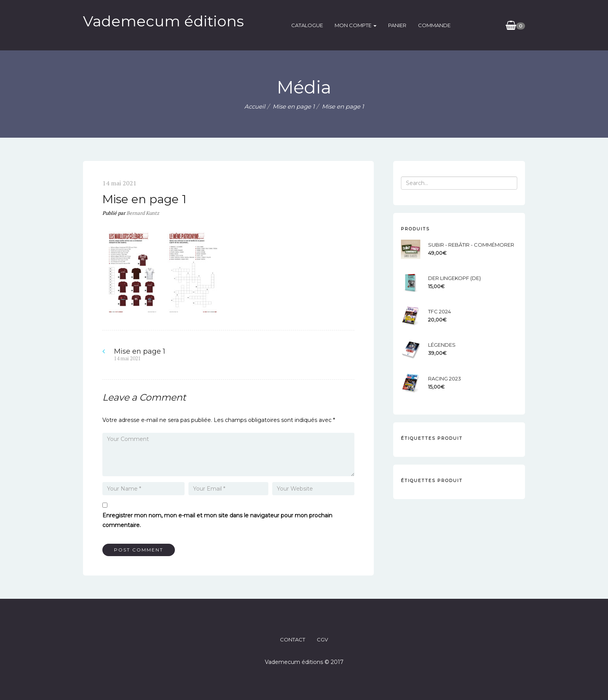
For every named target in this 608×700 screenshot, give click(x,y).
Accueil (255, 106)
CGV (322, 640)
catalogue (307, 25)
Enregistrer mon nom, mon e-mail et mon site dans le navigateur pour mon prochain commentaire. (217, 520)
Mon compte (356, 25)
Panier (397, 25)
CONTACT (293, 640)
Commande (434, 25)
